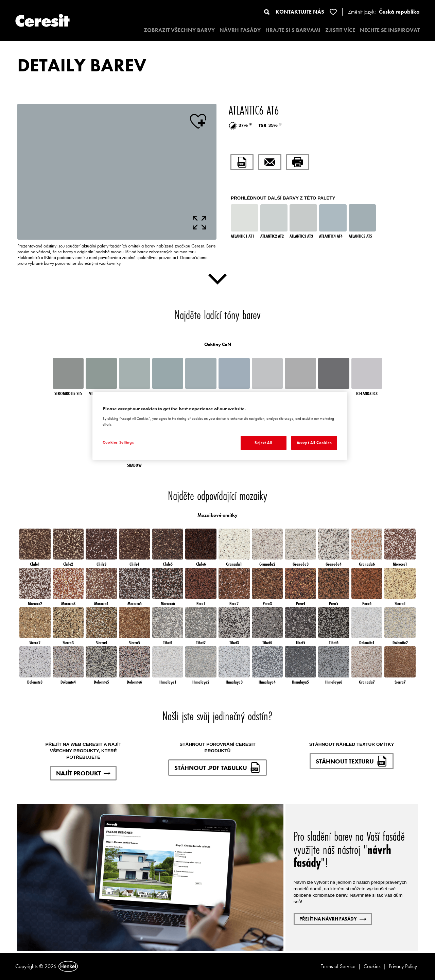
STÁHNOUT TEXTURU (352, 761)
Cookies (372, 966)
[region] (220, 426)
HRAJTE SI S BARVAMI (293, 30)
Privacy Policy (403, 966)
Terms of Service (338, 966)
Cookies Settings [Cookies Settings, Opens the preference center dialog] (118, 442)
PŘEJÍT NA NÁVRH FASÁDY (333, 919)
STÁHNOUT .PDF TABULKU (217, 768)
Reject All (263, 443)
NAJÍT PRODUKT (83, 773)
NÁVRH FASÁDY (240, 30)
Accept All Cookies (314, 443)
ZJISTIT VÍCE (340, 30)
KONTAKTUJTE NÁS (300, 12)
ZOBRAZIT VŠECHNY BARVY (179, 30)
